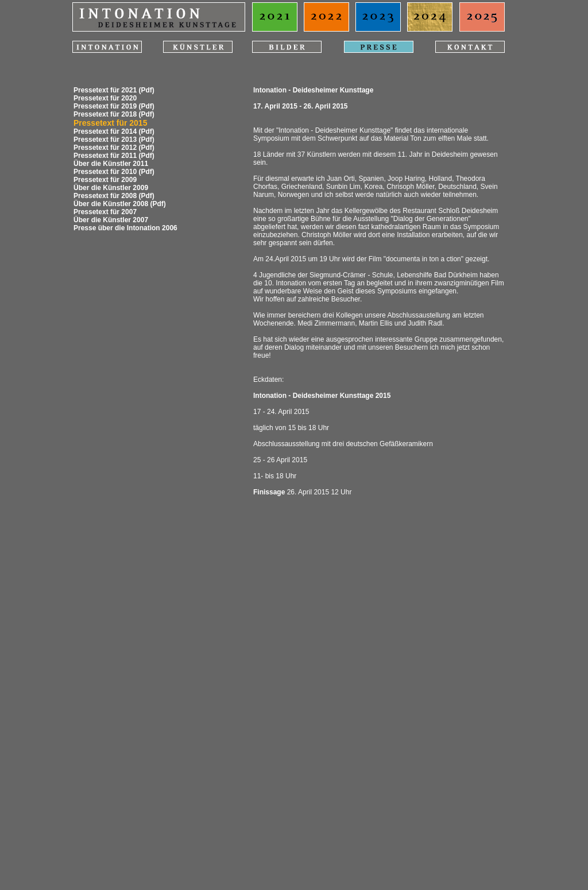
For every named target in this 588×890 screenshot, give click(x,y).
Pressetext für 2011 (105, 156)
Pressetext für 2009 (105, 180)
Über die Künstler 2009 (111, 188)
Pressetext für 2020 (105, 98)
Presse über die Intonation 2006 (125, 228)
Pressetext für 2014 (105, 131)
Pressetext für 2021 (105, 90)
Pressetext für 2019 (105, 106)
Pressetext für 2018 (105, 114)
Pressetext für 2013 (105, 140)
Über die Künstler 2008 (111, 204)
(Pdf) (146, 90)
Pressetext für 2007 (105, 212)
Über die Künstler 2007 (111, 220)
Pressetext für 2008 (105, 196)
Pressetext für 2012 (105, 148)
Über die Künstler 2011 (111, 164)
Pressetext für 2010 (105, 172)
